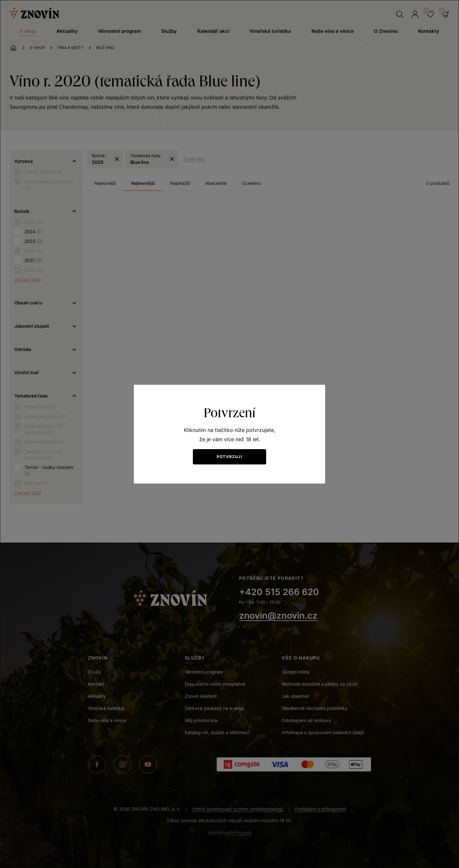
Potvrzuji (229, 457)
